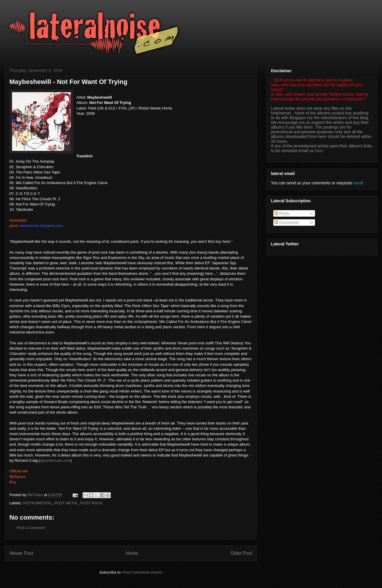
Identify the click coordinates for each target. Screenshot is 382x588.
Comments (287, 223)
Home (132, 553)
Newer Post (21, 553)
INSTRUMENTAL (38, 503)
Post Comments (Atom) (142, 572)
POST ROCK (91, 503)
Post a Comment (31, 528)
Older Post (241, 553)
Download (18, 220)
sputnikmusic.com (55, 460)
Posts (282, 213)
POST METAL (66, 503)
